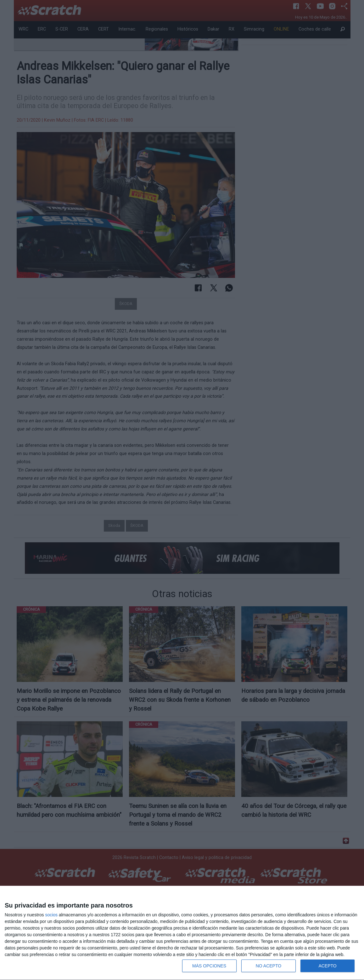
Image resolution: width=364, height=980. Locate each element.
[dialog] (182, 933)
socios (51, 915)
